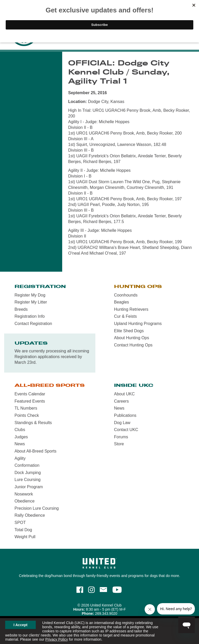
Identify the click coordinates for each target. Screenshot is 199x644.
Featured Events (30, 401)
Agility (20, 458)
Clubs (20, 430)
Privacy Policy (57, 639)
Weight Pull (25, 537)
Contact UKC (126, 430)
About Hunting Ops (132, 338)
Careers (121, 401)
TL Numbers (26, 408)
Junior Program (29, 487)
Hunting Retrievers (131, 309)
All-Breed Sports (50, 385)
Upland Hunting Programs (138, 324)
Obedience (24, 501)
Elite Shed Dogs (129, 331)
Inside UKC (134, 385)
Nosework (24, 494)
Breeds (21, 309)
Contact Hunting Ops (133, 345)
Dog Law (122, 423)
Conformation (27, 465)
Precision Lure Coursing (37, 508)
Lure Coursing (28, 480)
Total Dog (23, 530)
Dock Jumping (28, 473)
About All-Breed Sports (35, 451)
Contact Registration (33, 324)
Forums (121, 437)
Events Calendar (30, 394)
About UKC (124, 394)
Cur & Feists (125, 316)
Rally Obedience (30, 515)
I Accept (20, 625)
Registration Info (30, 316)
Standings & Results (33, 423)
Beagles (122, 302)
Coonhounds (126, 295)
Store (119, 444)
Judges (21, 437)
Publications (125, 415)
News (20, 444)
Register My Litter (31, 302)
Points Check (27, 415)
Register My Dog (30, 295)
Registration (40, 286)
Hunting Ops (138, 286)
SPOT (20, 523)
